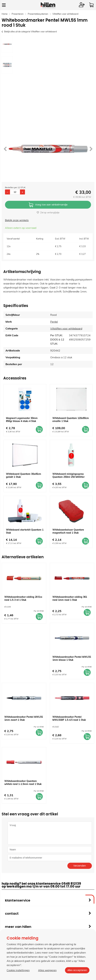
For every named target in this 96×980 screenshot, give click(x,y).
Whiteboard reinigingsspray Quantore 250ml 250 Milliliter (68, 475)
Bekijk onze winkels (17, 220)
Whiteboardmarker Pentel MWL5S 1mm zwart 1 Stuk (24, 718)
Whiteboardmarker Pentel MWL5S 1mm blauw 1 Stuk (72, 658)
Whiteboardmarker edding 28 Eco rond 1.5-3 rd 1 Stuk (23, 598)
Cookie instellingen (18, 970)
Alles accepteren (77, 970)
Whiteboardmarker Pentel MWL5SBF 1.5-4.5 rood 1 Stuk (69, 718)
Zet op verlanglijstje (48, 212)
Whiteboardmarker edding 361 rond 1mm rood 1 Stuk (70, 598)
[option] (7, 44)
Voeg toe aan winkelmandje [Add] (48, 205)
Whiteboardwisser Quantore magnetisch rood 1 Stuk (68, 531)
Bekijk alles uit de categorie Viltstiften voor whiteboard (29, 31)
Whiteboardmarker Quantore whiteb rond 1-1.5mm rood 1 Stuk (23, 783)
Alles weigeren (47, 970)
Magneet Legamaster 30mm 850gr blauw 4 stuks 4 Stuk (22, 420)
